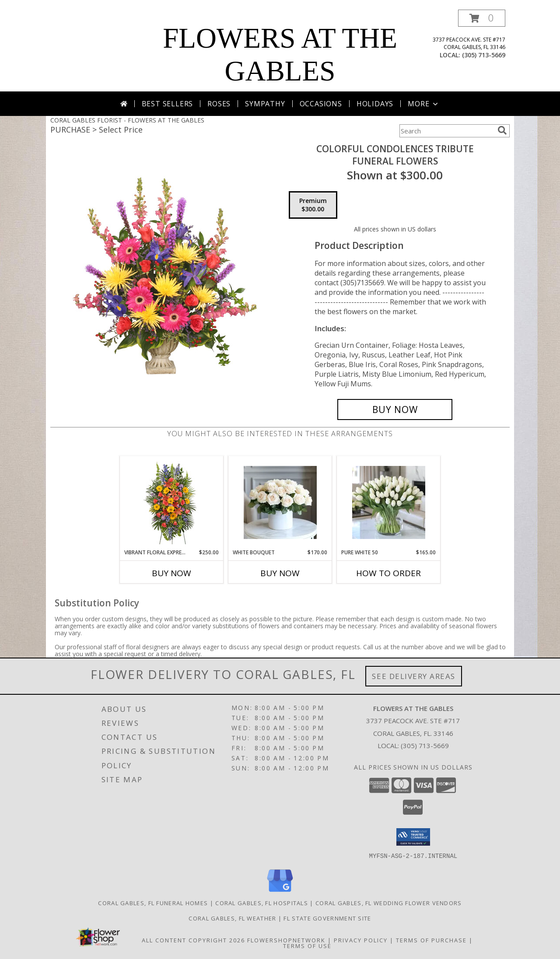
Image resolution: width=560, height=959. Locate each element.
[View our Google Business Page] (280, 892)
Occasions (321, 104)
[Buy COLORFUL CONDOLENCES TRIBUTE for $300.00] (395, 409)
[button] (482, 18)
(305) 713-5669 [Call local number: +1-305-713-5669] (484, 55)
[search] (502, 130)
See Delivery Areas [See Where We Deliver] (414, 676)
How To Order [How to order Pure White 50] (388, 573)
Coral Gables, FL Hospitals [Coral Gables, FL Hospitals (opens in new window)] (262, 903)
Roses (219, 104)
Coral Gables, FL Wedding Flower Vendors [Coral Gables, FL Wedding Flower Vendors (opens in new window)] (389, 903)
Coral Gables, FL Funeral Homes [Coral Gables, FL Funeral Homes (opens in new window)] (153, 903)
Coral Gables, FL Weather (232, 918)
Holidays (375, 104)
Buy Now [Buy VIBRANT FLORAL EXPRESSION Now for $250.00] (171, 573)
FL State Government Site (327, 918)
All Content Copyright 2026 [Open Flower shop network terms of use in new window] (193, 940)
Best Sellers (168, 104)
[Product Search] (447, 131)
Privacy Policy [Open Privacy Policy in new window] (361, 940)
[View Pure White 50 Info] (389, 502)
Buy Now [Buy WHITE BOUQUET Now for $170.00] (280, 573)
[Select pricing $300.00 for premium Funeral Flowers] (313, 205)
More (424, 104)
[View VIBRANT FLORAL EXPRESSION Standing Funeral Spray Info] (172, 502)
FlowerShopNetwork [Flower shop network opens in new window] (286, 940)
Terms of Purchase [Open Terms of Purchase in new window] (431, 940)
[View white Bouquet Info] (280, 502)
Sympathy (265, 104)
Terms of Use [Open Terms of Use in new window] (307, 945)
